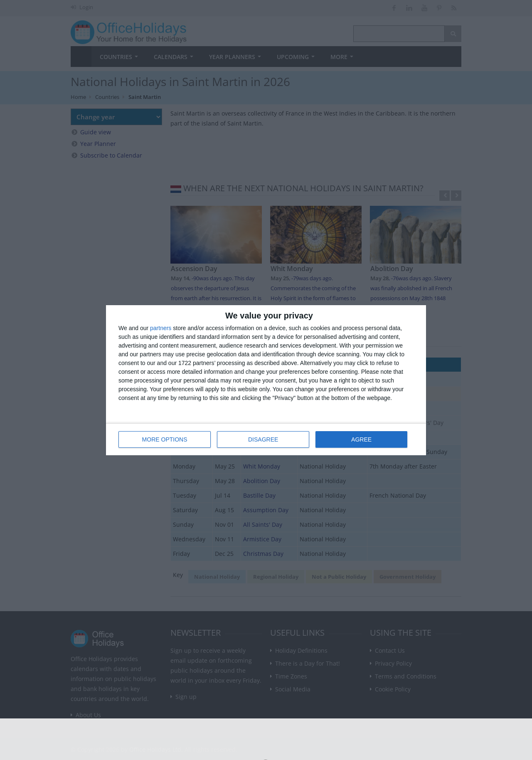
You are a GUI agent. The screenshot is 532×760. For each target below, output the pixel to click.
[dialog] (266, 380)
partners (161, 328)
